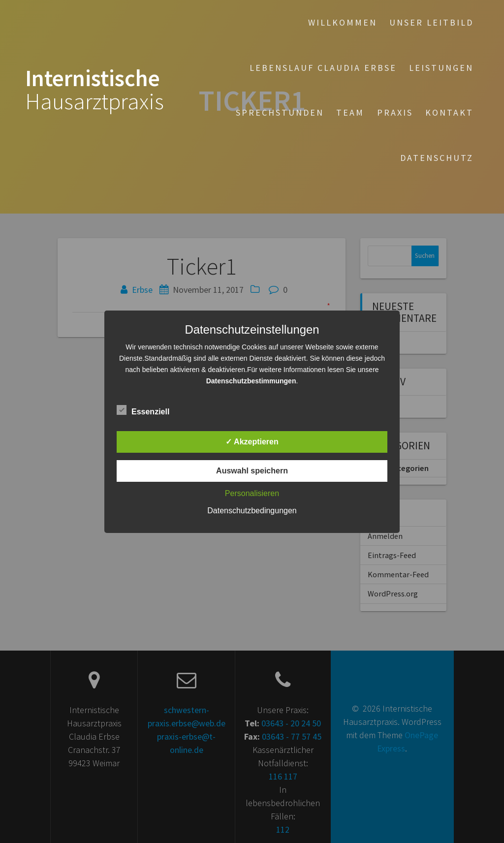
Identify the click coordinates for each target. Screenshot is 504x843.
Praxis (395, 112)
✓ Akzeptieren (252, 442)
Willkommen (343, 22)
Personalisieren (252, 493)
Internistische (94, 90)
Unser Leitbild (431, 22)
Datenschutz (437, 158)
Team (350, 112)
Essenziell (143, 410)
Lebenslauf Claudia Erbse (323, 68)
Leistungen (441, 68)
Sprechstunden (280, 112)
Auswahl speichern (252, 471)
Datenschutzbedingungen (252, 511)
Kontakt (449, 112)
